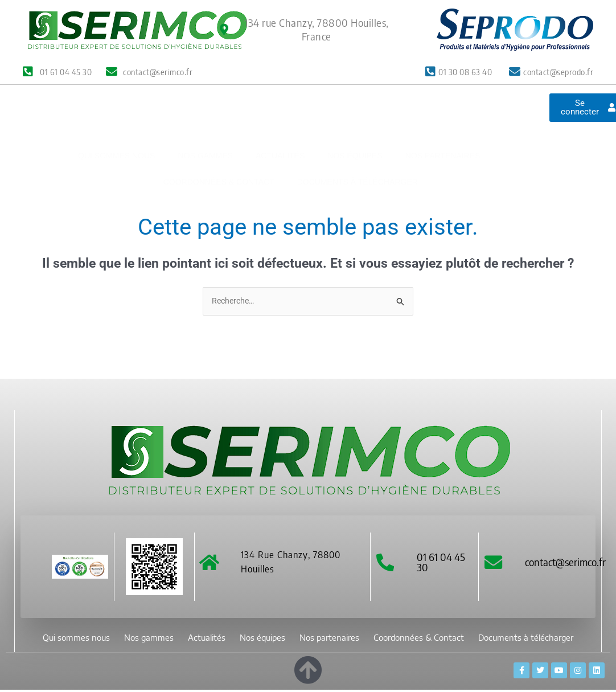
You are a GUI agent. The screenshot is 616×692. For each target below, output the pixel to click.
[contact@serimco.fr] (494, 564)
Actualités (280, 122)
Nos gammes (205, 122)
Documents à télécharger (358, 149)
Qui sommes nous (116, 122)
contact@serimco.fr (568, 564)
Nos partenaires (443, 122)
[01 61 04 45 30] (386, 564)
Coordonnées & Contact (219, 149)
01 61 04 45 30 (443, 564)
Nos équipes (355, 122)
